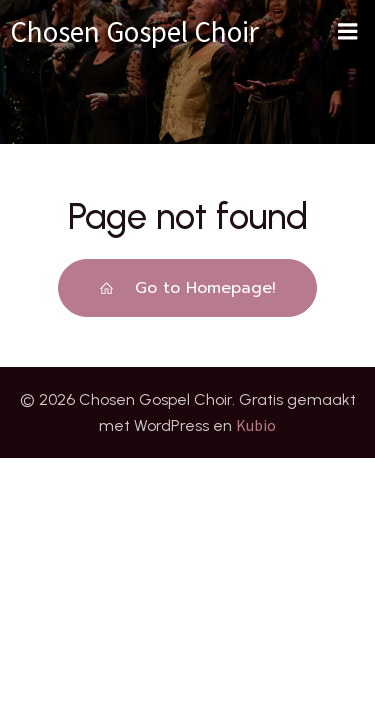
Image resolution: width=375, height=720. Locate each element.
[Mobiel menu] (348, 32)
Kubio (256, 425)
